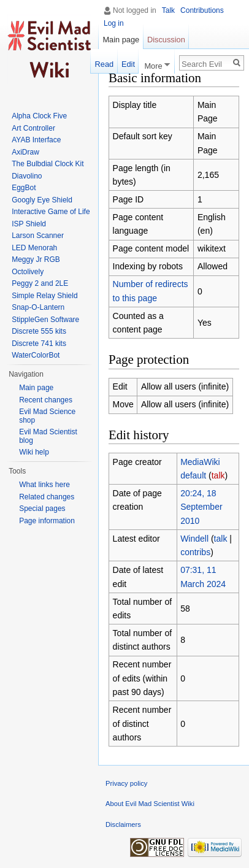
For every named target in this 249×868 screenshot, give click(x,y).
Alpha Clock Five (39, 116)
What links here (44, 485)
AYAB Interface (36, 140)
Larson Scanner (38, 236)
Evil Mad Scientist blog (48, 436)
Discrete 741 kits (39, 344)
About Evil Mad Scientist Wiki (150, 804)
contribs (195, 552)
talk (218, 475)
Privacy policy (126, 783)
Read (105, 64)
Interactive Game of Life (51, 212)
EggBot (24, 188)
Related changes (47, 497)
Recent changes (46, 400)
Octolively (28, 272)
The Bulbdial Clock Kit (48, 164)
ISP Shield (29, 224)
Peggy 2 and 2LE (40, 283)
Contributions (202, 10)
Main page (121, 40)
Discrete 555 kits (39, 331)
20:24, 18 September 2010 (201, 507)
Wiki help (34, 452)
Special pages (42, 509)
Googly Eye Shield (42, 200)
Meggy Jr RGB (36, 259)
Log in (114, 23)
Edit (128, 64)
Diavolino (27, 176)
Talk (168, 10)
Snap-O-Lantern (38, 307)
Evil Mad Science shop (47, 416)
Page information (47, 521)
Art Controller (33, 128)
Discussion (166, 40)
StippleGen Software (45, 320)
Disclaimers (123, 824)
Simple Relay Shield (44, 296)
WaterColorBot (36, 355)
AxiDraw (25, 152)
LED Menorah (34, 248)
